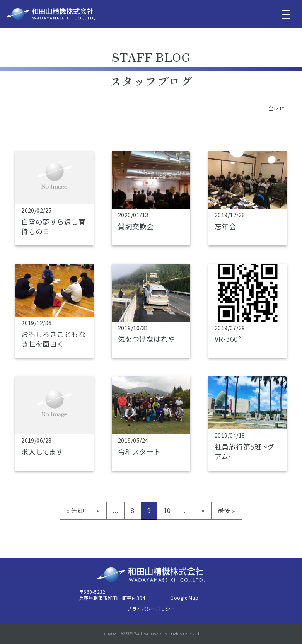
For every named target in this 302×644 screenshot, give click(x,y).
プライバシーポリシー (151, 609)
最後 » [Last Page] (227, 510)
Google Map (184, 597)
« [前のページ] (98, 510)
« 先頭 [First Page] (75, 510)
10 (167, 510)
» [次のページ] (203, 510)
